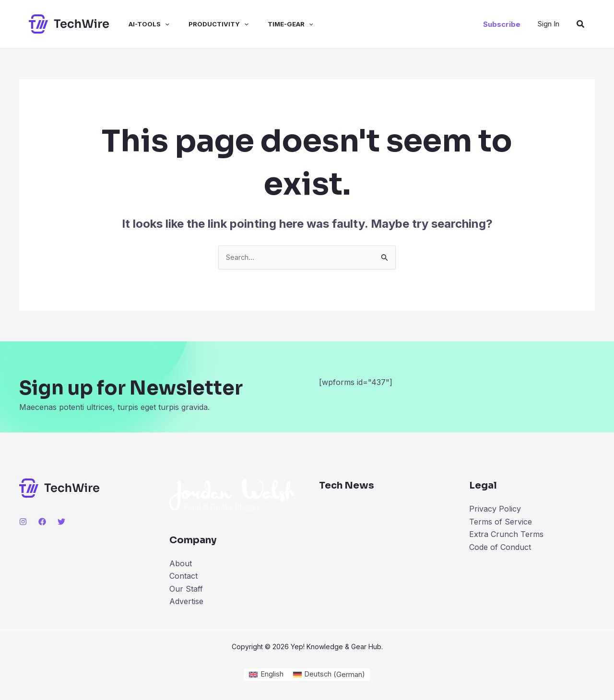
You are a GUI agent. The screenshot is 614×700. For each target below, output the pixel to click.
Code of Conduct (500, 548)
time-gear (273, 24)
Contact (183, 577)
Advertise (186, 602)
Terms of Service (501, 523)
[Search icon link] (581, 24)
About (181, 564)
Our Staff (186, 590)
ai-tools (139, 24)
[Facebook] (42, 523)
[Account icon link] (549, 24)
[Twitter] (61, 523)
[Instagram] (23, 523)
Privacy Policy (495, 510)
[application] (155, 24)
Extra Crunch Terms (506, 535)
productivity (205, 24)
